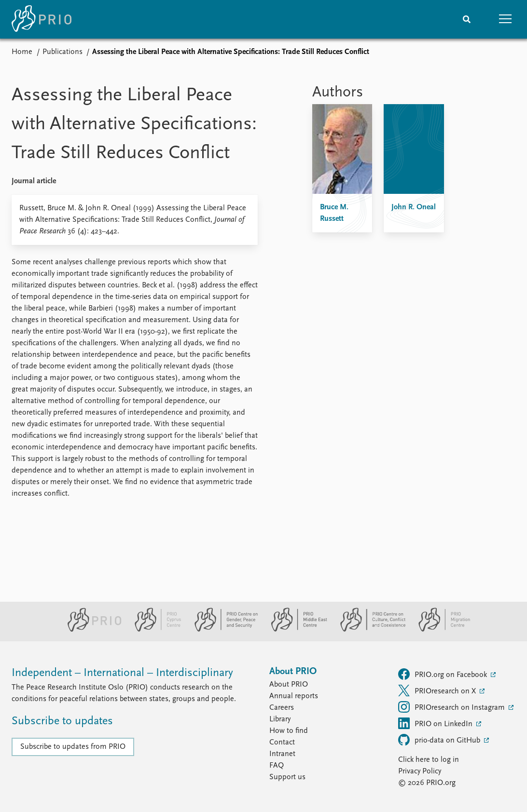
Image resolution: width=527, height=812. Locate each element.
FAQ (277, 766)
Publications (62, 52)
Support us (287, 777)
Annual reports (294, 696)
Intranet (282, 754)
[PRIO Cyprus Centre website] (154, 630)
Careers (282, 708)
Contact (282, 743)
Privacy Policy (420, 771)
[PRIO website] (90, 630)
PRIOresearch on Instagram (452, 707)
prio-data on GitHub (440, 740)
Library (280, 719)
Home (22, 52)
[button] (505, 19)
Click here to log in (429, 760)
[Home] (42, 19)
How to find (289, 731)
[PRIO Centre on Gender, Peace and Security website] (222, 630)
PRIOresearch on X (438, 690)
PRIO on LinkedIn (436, 723)
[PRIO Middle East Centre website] (295, 630)
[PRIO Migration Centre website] (439, 630)
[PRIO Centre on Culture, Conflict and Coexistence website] (369, 630)
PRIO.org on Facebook (444, 674)
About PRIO (289, 685)
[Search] (467, 19)
